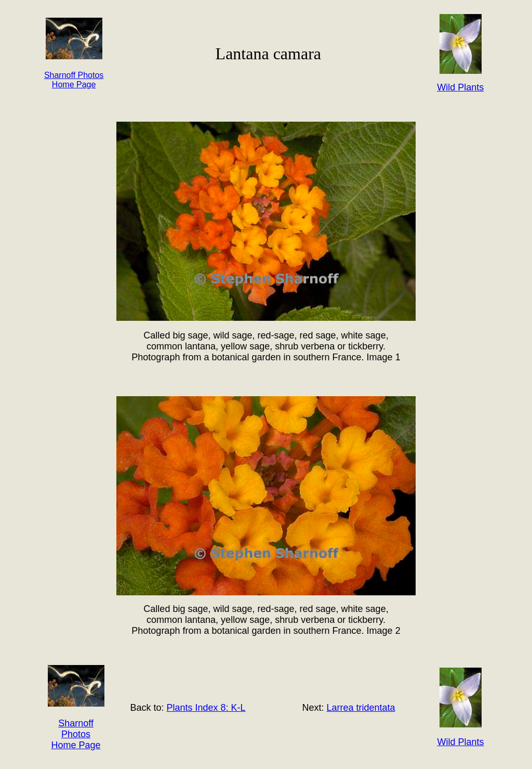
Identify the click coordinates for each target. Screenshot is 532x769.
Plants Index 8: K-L (206, 708)
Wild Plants (460, 742)
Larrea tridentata (361, 708)
